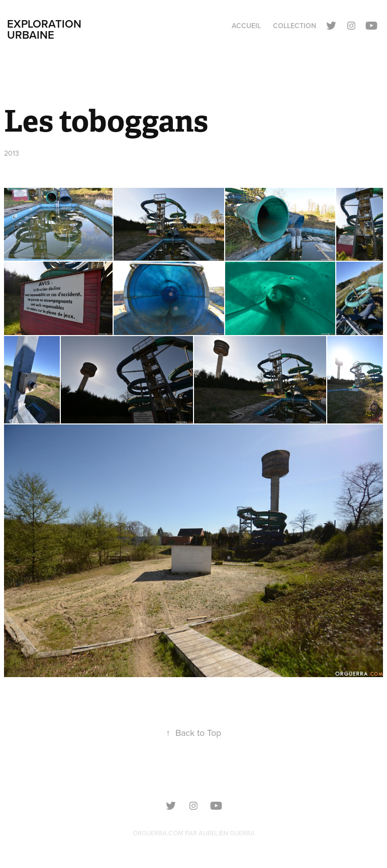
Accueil (246, 26)
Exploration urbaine (46, 29)
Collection (295, 26)
